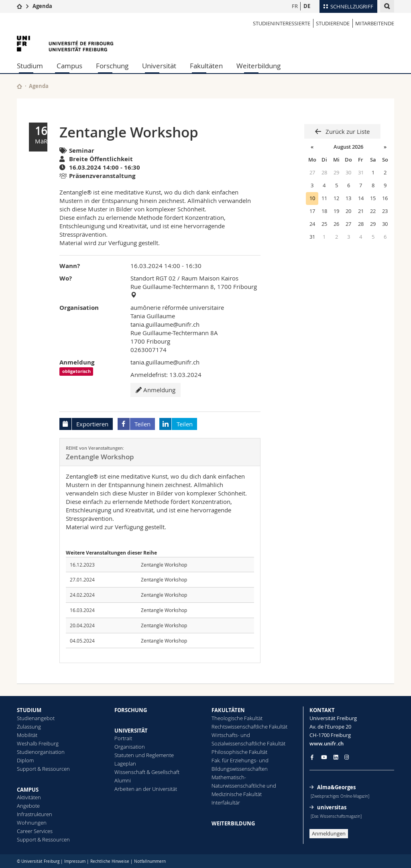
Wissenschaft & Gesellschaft (147, 772)
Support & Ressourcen (43, 769)
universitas (332, 807)
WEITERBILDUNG (233, 823)
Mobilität (27, 735)
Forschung (112, 66)
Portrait (123, 738)
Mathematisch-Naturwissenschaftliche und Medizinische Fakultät (244, 786)
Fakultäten (206, 66)
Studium (30, 66)
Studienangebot (36, 718)
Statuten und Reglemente (144, 755)
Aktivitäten (29, 797)
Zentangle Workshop (164, 565)
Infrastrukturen (35, 814)
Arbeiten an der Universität (146, 789)
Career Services (35, 831)
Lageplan (125, 764)
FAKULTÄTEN (228, 710)
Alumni (123, 780)
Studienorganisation (41, 752)
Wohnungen (32, 823)
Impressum (75, 861)
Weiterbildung (258, 66)
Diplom (25, 760)
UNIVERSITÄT (131, 731)
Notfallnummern (150, 861)
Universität (159, 66)
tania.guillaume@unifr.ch (165, 324)
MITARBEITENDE (375, 23)
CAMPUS (28, 790)
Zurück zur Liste (347, 131)
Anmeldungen (329, 833)
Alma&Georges (336, 787)
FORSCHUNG (131, 710)
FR (295, 6)
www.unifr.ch (327, 743)
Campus (69, 66)
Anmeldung (156, 390)
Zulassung (29, 727)
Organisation (130, 747)
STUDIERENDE (333, 23)
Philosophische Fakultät (239, 752)
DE (307, 6)
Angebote (28, 806)
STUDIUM (29, 710)
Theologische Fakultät (237, 718)
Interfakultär (226, 802)
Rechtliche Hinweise (110, 861)
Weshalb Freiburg (38, 743)
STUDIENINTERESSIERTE (282, 23)
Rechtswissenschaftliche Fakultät (249, 727)
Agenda (42, 6)
